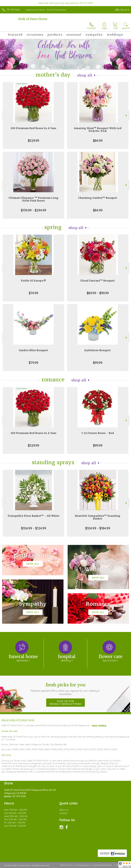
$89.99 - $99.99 (98, 293)
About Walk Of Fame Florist (18, 720)
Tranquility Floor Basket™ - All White (34, 516)
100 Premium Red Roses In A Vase (34, 128)
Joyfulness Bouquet (98, 350)
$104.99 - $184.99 (98, 528)
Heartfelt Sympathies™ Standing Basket (98, 517)
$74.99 (33, 293)
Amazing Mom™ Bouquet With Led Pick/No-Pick (98, 130)
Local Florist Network (102, 865)
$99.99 (98, 363)
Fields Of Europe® (34, 281)
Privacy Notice (83, 865)
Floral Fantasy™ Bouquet (98, 281)
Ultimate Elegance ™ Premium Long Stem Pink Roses (33, 199)
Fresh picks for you (65, 689)
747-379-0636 (13, 10)
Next (127, 115)
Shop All (85, 75)
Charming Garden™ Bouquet (98, 198)
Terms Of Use (66, 865)
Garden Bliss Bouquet (33, 350)
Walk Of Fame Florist (33, 19)
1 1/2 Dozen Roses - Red (98, 433)
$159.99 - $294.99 (34, 210)
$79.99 (33, 363)
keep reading (99, 725)
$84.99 (98, 141)
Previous (4, 115)
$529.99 (33, 141)
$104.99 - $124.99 (34, 528)
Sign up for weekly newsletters (65, 703)
